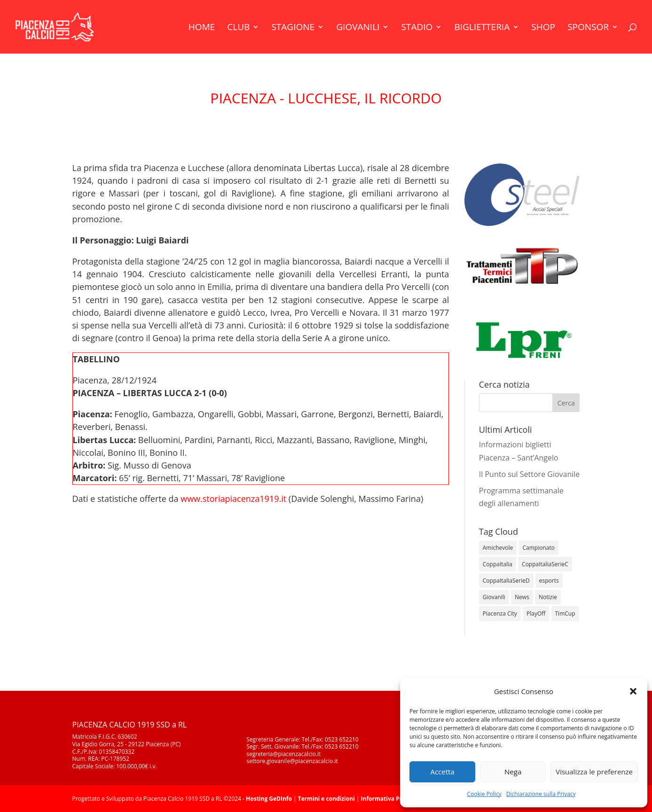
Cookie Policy (484, 794)
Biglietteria (482, 28)
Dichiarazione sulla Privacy (541, 794)
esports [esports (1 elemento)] (549, 581)
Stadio (417, 28)
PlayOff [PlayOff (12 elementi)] (536, 613)
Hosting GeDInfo (269, 799)
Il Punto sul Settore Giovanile (530, 474)
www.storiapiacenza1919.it (233, 499)
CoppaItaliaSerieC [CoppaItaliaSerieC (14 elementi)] (545, 564)
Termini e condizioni (326, 799)
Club (238, 28)
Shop (543, 28)
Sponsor (588, 28)
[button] (633, 691)
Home (202, 28)
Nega (513, 772)
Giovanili (358, 28)
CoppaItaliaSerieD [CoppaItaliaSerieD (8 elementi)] (506, 581)
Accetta (442, 772)
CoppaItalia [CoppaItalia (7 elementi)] (498, 564)
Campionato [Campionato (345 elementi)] (539, 548)
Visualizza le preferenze (594, 772)
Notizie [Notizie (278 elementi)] (548, 597)
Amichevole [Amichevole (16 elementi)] (498, 548)
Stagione (293, 28)
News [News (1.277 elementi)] (522, 597)
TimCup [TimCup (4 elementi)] (565, 613)
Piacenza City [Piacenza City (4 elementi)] (500, 613)
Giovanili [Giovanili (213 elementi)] (494, 597)
